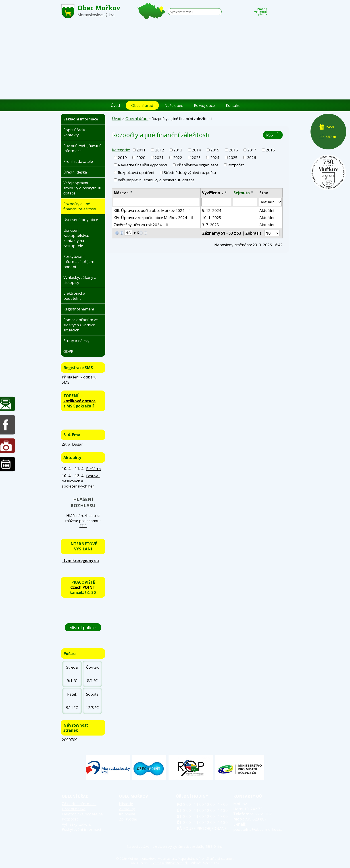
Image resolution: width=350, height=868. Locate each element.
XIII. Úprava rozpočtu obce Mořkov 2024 (153, 210)
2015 (215, 150)
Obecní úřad (142, 105)
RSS (273, 135)
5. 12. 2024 (212, 210)
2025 (233, 158)
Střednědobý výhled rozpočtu (190, 173)
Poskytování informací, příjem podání (79, 261)
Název (121, 193)
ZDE (83, 526)
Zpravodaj (128, 819)
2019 (122, 158)
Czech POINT (83, 587)
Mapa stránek (187, 859)
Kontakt (233, 105)
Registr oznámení (79, 309)
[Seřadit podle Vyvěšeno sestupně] (226, 193)
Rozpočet (236, 165)
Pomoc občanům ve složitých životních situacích (81, 325)
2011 (141, 150)
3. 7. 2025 (210, 225)
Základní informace (81, 119)
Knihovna (127, 814)
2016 (233, 150)
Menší (273, 10)
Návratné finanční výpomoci (143, 165)
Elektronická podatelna (74, 296)
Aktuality (127, 809)
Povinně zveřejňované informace (82, 148)
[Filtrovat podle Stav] (270, 202)
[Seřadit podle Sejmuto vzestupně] (252, 191)
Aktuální (267, 210)
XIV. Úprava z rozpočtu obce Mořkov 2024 (154, 218)
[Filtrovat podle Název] (156, 202)
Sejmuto (242, 193)
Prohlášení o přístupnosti (217, 859)
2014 (196, 150)
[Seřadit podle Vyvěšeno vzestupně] (226, 191)
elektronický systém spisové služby (180, 846)
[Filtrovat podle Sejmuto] (245, 202)
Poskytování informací (81, 829)
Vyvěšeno (213, 193)
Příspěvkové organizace (198, 165)
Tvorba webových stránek (169, 863)
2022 (178, 158)
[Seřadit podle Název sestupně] (132, 193)
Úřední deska (75, 172)
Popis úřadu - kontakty (75, 132)
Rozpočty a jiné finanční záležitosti (80, 206)
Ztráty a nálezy (76, 341)
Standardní (280, 10)
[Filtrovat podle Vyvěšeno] (216, 202)
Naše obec (174, 105)
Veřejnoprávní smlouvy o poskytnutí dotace (156, 180)
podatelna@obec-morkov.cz (258, 829)
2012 (160, 150)
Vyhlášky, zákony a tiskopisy (80, 280)
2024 (215, 158)
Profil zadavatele (78, 161)
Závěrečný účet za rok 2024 (141, 225)
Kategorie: (121, 150)
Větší (286, 10)
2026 (252, 158)
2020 (141, 158)
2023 (196, 158)
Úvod (115, 105)
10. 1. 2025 (212, 218)
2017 (252, 150)
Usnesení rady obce (81, 220)
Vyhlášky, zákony (77, 824)
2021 (159, 158)
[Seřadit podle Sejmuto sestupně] (252, 193)
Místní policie (83, 627)
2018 (270, 150)
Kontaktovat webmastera (158, 859)
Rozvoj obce (204, 105)
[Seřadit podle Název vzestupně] (132, 191)
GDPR (68, 351)
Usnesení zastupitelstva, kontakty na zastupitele (76, 238)
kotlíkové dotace (79, 401)
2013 (178, 150)
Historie (126, 804)
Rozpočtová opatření (136, 173)
